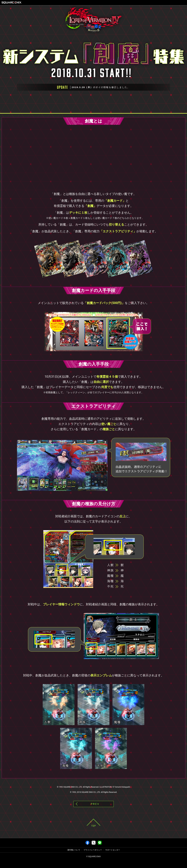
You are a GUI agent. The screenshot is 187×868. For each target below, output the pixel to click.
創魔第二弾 (155, 109)
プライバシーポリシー (93, 857)
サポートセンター (113, 857)
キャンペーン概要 (33, 109)
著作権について (74, 857)
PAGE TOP (93, 830)
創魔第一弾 (94, 109)
